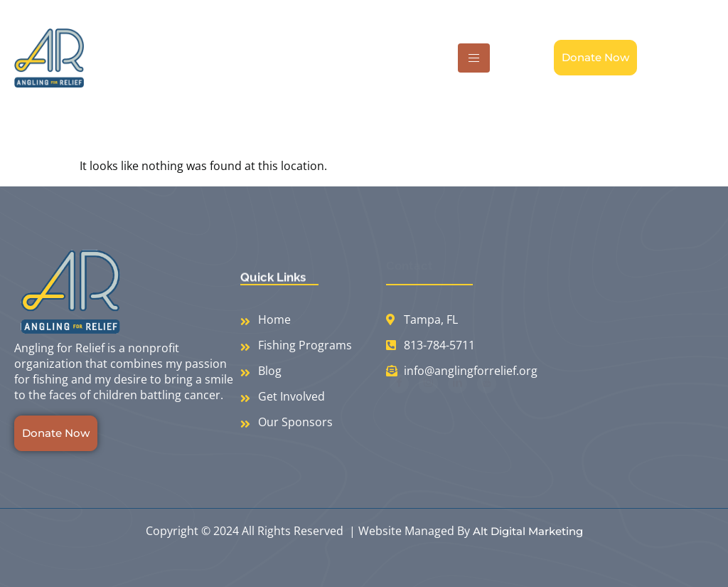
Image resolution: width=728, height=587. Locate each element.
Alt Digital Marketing (528, 531)
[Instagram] (428, 400)
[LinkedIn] (457, 400)
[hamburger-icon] (474, 58)
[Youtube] (487, 400)
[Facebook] (399, 400)
